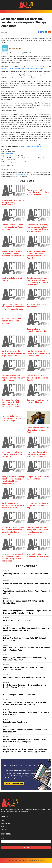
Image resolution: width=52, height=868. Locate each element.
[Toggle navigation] (3, 11)
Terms (3, 821)
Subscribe (26, 847)
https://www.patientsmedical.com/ (30, 146)
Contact (4, 829)
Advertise (4, 826)
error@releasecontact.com (20, 175)
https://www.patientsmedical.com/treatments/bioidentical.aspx (22, 68)
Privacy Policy (6, 823)
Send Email (9, 154)
